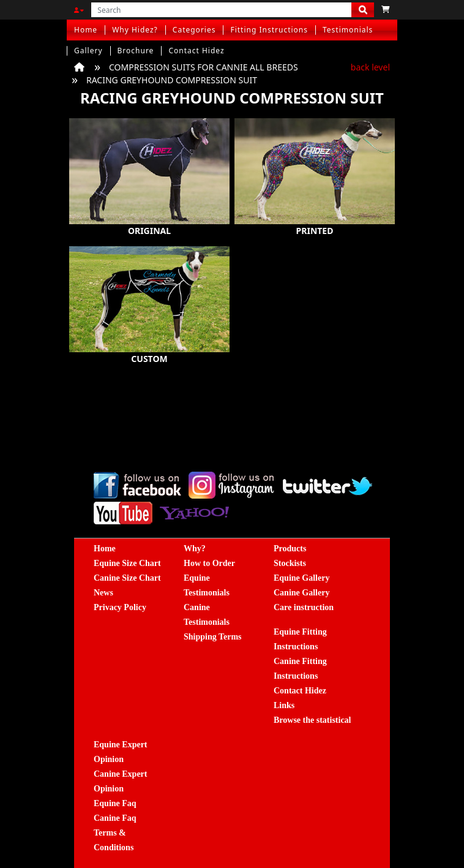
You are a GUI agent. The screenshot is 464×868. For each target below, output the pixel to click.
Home (86, 30)
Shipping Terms (213, 637)
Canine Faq (115, 818)
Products (290, 549)
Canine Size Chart (127, 578)
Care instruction (304, 607)
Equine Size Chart (127, 563)
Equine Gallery (301, 578)
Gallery (88, 51)
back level (370, 67)
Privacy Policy (120, 607)
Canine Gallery (301, 593)
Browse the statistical (312, 720)
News (103, 593)
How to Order (209, 563)
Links (284, 705)
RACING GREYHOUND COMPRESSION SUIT (172, 80)
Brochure (136, 51)
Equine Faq (115, 803)
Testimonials (348, 30)
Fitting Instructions (269, 30)
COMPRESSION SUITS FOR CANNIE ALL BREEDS (204, 67)
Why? (195, 549)
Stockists (290, 563)
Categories (194, 30)
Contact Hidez (196, 51)
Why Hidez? (135, 30)
